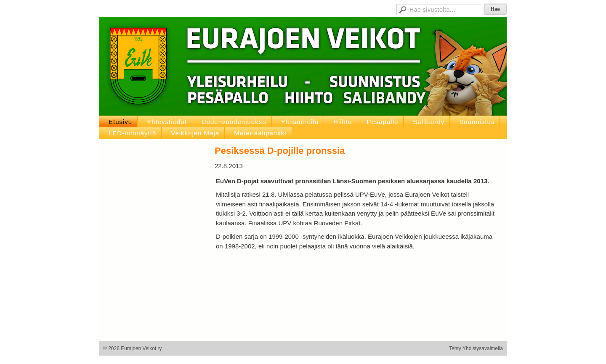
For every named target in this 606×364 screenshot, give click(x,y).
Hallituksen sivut (332, 8)
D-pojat (368, 8)
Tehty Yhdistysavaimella (476, 348)
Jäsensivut (292, 8)
